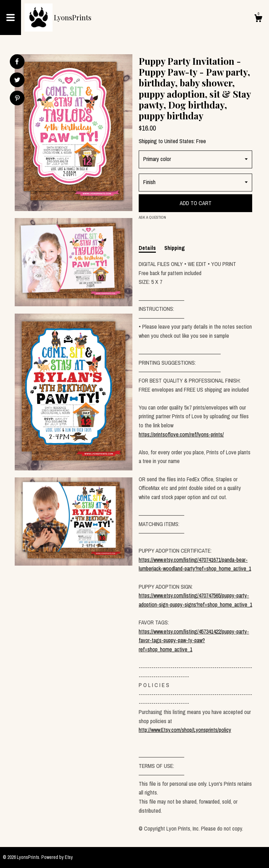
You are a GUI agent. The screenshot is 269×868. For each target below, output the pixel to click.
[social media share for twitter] (17, 81)
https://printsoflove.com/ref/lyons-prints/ (181, 434)
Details (147, 248)
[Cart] (258, 19)
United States (179, 141)
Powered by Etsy (57, 857)
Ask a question (152, 217)
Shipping (175, 248)
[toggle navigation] (11, 17)
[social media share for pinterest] (17, 99)
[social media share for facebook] (17, 62)
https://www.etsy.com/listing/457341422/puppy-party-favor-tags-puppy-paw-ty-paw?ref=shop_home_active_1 (194, 640)
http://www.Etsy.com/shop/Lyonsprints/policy (185, 730)
